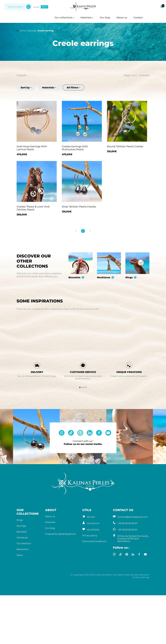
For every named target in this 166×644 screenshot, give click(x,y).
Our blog (105, 18)
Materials (87, 18)
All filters (73, 88)
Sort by (26, 88)
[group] (80, 272)
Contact (139, 18)
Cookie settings (141, 632)
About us (122, 18)
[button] (80, 442)
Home (23, 31)
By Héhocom (142, 630)
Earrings (32, 31)
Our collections (64, 18)
